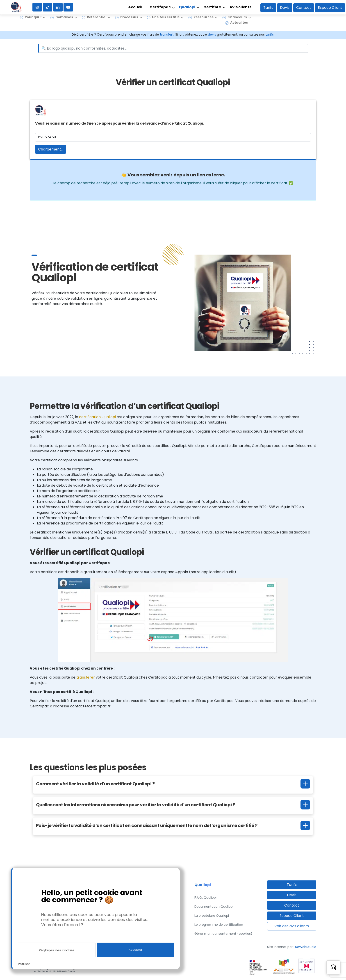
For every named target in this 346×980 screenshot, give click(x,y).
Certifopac (160, 7)
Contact (304, 8)
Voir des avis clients (292, 926)
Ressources (204, 23)
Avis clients (240, 7)
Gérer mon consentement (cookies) (223, 934)
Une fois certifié (166, 23)
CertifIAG (212, 7)
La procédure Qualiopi (212, 916)
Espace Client (330, 8)
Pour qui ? (33, 23)
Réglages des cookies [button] (57, 950)
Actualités (239, 28)
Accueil (135, 7)
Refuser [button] (24, 964)
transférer (86, 677)
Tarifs (268, 8)
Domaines (64, 23)
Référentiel (97, 23)
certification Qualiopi (97, 417)
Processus (129, 23)
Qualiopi (187, 7)
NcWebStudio (306, 947)
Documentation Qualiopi (214, 907)
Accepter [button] (135, 950)
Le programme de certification (219, 925)
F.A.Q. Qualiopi (205, 898)
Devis (285, 8)
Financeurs (237, 23)
